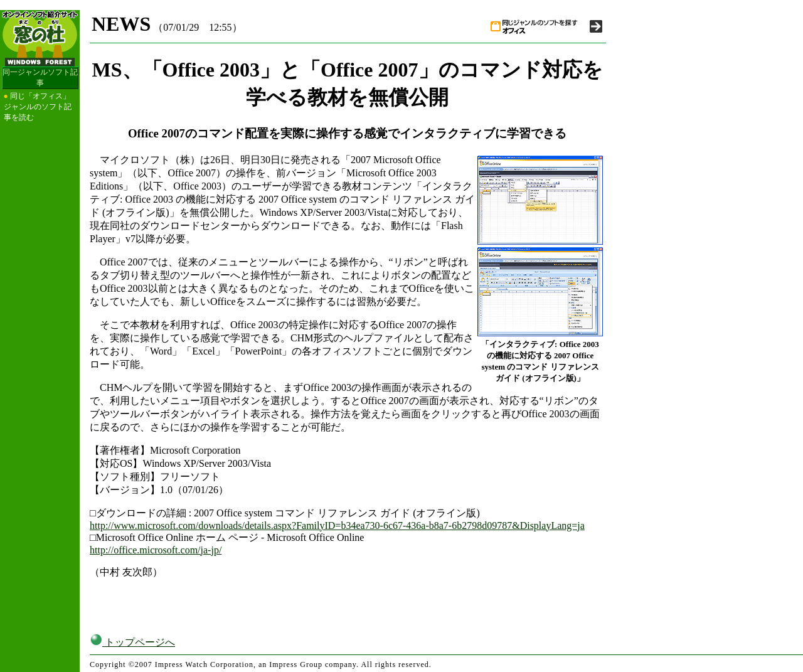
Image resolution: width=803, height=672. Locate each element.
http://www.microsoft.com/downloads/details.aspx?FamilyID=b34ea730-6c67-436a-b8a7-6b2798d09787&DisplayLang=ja (337, 525)
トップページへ (132, 642)
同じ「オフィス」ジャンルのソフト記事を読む (38, 107)
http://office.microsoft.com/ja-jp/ (156, 550)
